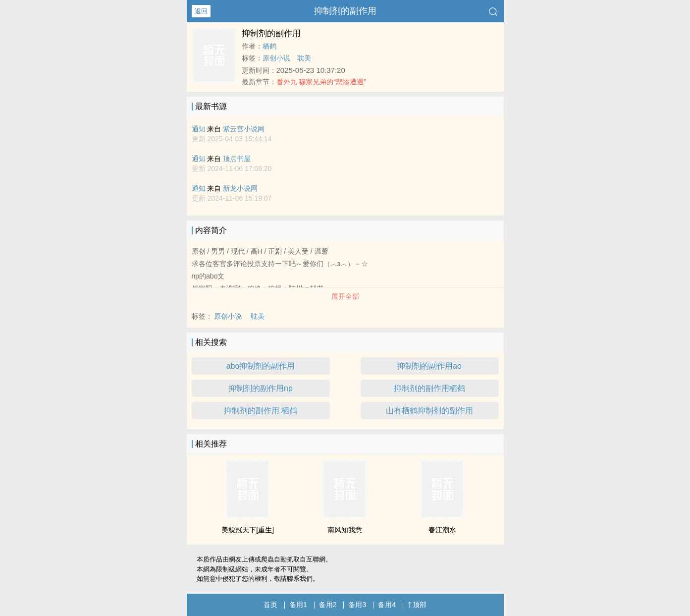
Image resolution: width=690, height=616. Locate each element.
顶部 (417, 605)
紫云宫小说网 (244, 129)
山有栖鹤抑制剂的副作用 (429, 411)
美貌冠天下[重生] (248, 530)
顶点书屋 (237, 159)
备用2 (328, 605)
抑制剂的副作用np (261, 388)
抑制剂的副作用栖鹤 (429, 388)
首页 (270, 605)
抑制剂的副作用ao (429, 366)
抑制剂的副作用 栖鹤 (261, 411)
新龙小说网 (240, 188)
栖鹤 (269, 46)
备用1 (298, 605)
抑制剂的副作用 (345, 11)
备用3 (357, 605)
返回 (201, 11)
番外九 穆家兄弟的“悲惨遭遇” (321, 82)
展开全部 (345, 296)
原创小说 (276, 58)
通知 (199, 129)
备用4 (387, 605)
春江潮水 (442, 530)
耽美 (304, 58)
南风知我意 (345, 530)
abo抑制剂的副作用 (261, 366)
